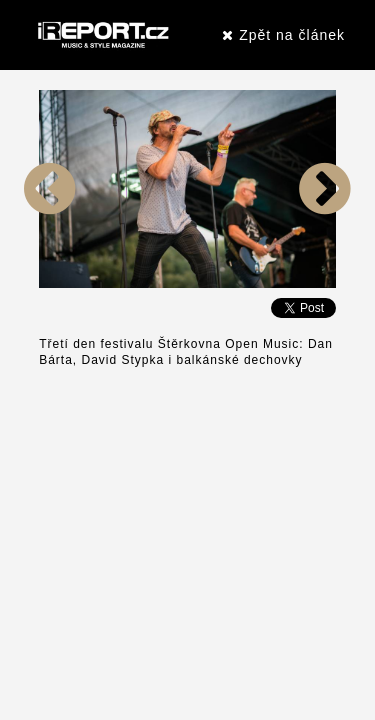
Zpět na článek (283, 35)
